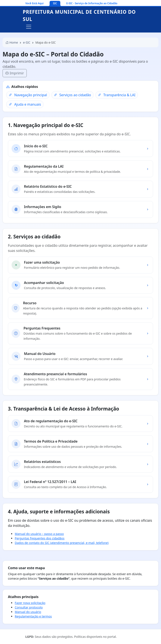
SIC (55, 3)
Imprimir (15, 73)
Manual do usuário (28, 612)
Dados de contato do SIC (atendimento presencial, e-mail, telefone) (62, 543)
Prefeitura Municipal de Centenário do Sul (79, 16)
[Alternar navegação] (29, 27)
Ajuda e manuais (25, 104)
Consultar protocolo (29, 607)
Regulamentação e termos (33, 616)
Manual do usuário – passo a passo (39, 534)
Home (12, 42)
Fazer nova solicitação (30, 603)
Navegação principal (28, 95)
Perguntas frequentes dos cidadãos (40, 538)
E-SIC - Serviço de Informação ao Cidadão (92, 3)
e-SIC (27, 42)
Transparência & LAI (117, 95)
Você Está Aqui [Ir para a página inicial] (35, 3)
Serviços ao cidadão (72, 95)
